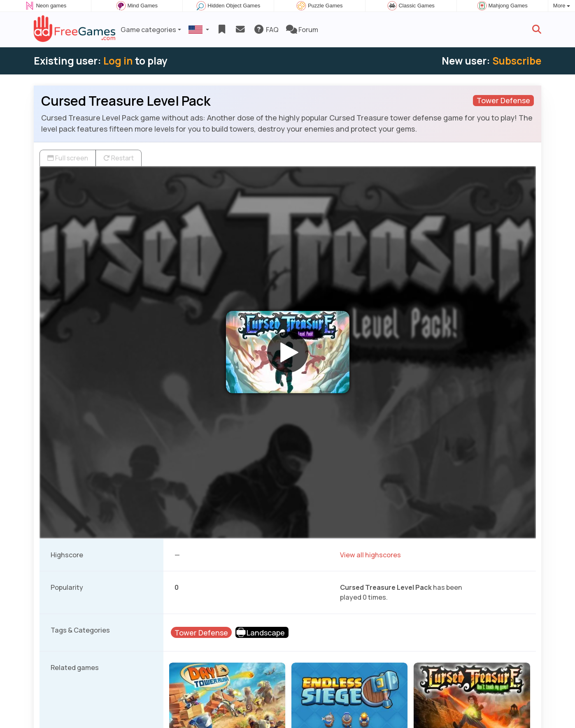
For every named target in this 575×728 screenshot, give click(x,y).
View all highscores (370, 555)
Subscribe (517, 61)
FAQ (266, 30)
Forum (302, 30)
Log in (118, 61)
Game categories (148, 30)
